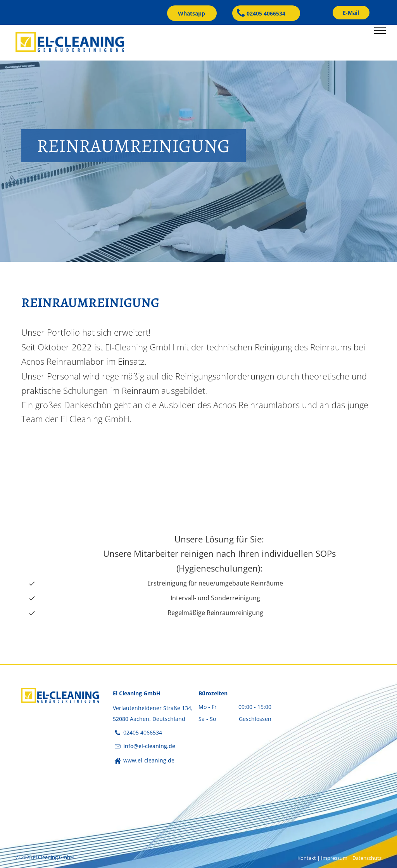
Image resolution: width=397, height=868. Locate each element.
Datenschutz (367, 858)
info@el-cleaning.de (149, 746)
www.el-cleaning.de (149, 760)
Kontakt (307, 858)
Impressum (334, 858)
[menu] (380, 30)
